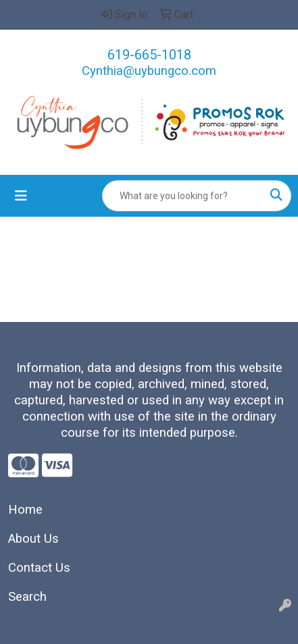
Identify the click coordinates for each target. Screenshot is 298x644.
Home (25, 510)
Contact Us (39, 568)
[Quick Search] (182, 196)
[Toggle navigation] (21, 196)
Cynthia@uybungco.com (149, 71)
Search (27, 597)
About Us (33, 539)
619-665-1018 (149, 55)
